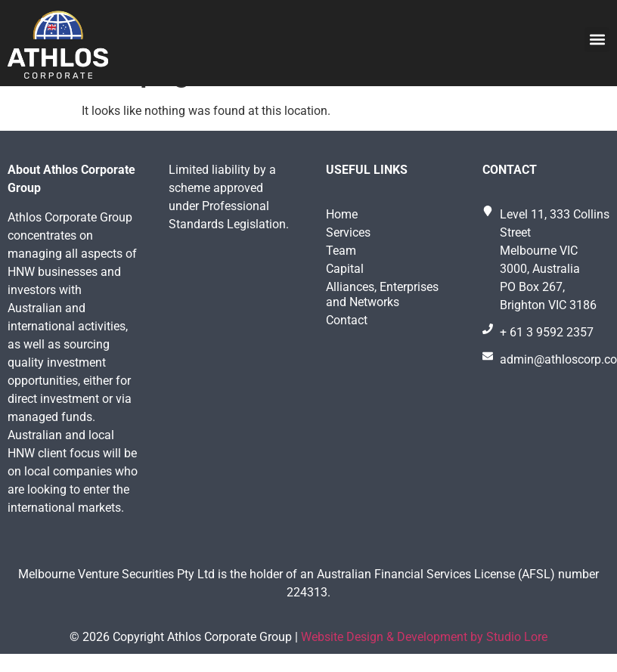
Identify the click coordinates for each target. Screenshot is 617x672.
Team (341, 289)
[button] (597, 40)
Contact (347, 359)
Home (342, 253)
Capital (345, 307)
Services (348, 271)
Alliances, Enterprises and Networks (382, 333)
